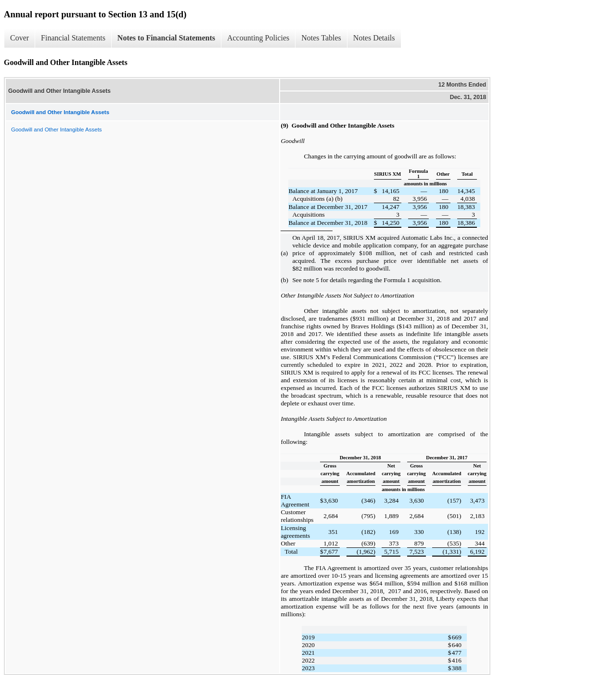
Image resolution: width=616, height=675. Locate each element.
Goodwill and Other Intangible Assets (57, 130)
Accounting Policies (258, 38)
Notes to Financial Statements (166, 38)
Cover (19, 38)
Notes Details (374, 38)
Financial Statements (73, 38)
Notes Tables (321, 38)
